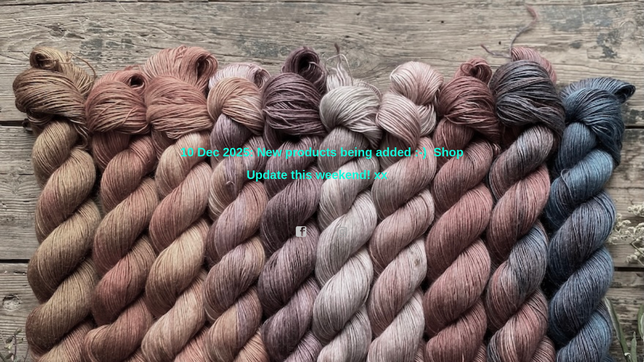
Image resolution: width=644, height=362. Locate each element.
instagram (343, 232)
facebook (301, 232)
